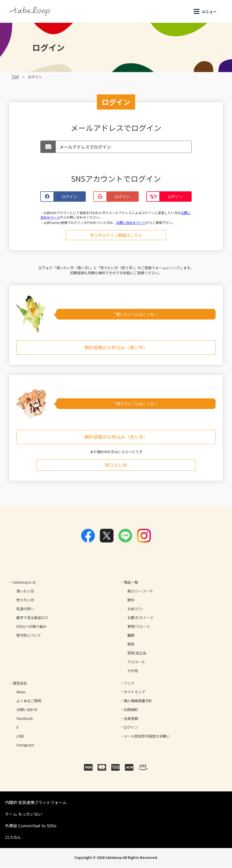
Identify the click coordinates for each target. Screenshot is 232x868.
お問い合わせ (27, 711)
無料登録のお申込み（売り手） (116, 438)
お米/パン (135, 610)
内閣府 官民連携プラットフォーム (36, 804)
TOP (15, 77)
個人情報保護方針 (138, 702)
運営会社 (20, 684)
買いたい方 (25, 592)
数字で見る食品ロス (32, 619)
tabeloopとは (24, 583)
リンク (129, 684)
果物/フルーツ (139, 628)
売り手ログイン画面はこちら (116, 236)
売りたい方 (116, 466)
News (21, 693)
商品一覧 (131, 583)
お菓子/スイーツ (140, 619)
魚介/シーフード (140, 592)
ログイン (131, 728)
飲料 (131, 601)
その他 (133, 672)
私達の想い (25, 610)
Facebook (25, 720)
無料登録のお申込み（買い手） (116, 349)
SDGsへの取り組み (31, 628)
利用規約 (131, 711)
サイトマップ (134, 693)
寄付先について (29, 636)
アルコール (136, 663)
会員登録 (131, 720)
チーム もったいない (24, 815)
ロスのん (13, 838)
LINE (20, 737)
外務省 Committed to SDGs (31, 827)
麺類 (131, 636)
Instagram (25, 746)
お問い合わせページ (131, 224)
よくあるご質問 (29, 702)
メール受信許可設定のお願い (147, 737)
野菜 (131, 645)
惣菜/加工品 (137, 654)
